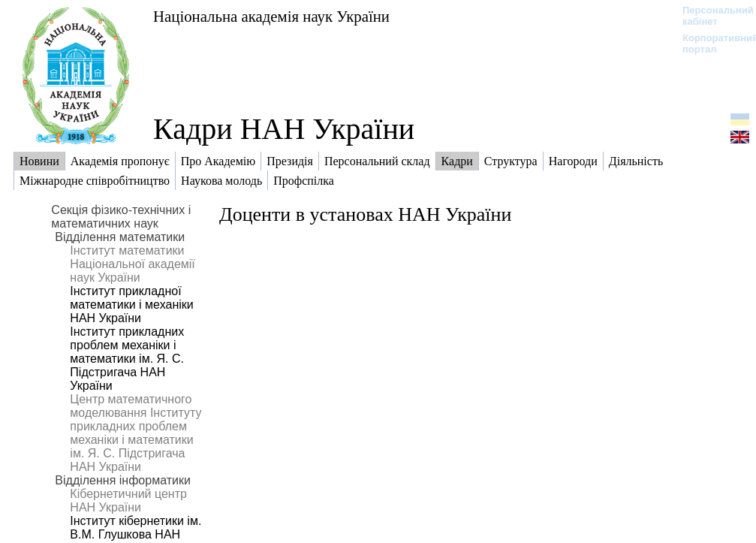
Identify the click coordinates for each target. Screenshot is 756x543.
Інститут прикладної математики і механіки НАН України (131, 305)
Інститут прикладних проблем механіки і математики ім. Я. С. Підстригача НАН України (127, 359)
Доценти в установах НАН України (365, 214)
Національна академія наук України (271, 16)
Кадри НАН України (284, 129)
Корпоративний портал (711, 44)
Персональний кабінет (711, 16)
